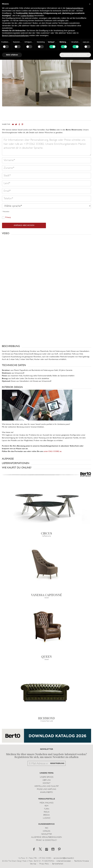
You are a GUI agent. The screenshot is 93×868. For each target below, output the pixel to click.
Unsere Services (47, 777)
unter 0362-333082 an (53, 451)
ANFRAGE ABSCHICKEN (24, 225)
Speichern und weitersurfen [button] (75, 55)
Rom (46, 806)
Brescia (46, 815)
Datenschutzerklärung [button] (75, 8)
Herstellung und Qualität (47, 786)
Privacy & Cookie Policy (46, 840)
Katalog (47, 831)
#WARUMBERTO (46, 792)
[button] (46, 233)
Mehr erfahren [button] (12, 55)
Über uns (46, 780)
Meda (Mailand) (47, 803)
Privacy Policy (44, 864)
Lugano (47, 818)
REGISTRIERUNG (57, 763)
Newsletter (46, 834)
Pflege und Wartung (46, 789)
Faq (47, 828)
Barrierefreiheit (58, 864)
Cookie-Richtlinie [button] (27, 16)
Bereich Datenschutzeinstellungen (15, 35)
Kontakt (47, 783)
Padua (47, 812)
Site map (33, 864)
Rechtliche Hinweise (82, 861)
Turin (47, 809)
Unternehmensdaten (64, 861)
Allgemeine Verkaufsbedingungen (46, 837)
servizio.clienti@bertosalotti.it (64, 858)
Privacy (8, 217)
